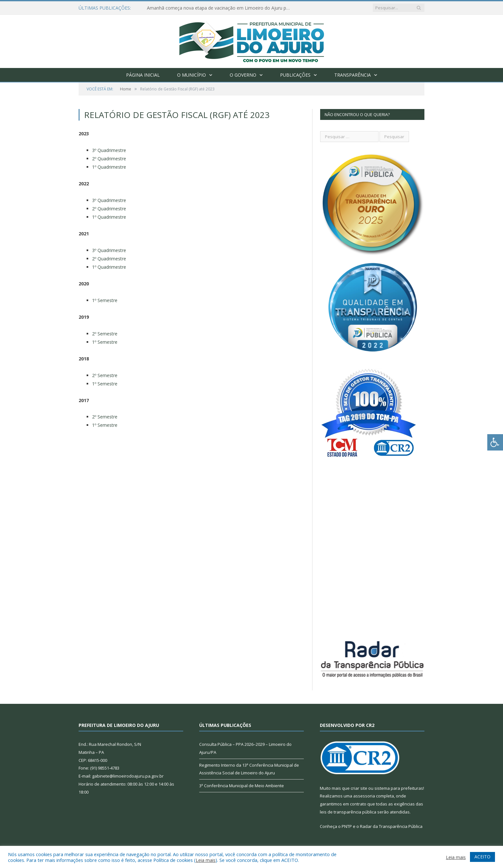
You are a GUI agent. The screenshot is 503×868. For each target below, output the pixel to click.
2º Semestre (105, 334)
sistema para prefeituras (399, 788)
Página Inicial (143, 75)
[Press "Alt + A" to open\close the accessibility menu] (495, 442)
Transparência (353, 75)
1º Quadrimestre (109, 167)
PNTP (347, 826)
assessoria (364, 796)
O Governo (243, 75)
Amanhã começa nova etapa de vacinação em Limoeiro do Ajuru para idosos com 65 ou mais (221, 8)
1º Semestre (105, 300)
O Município (192, 75)
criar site (359, 788)
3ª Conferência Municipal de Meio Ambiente (242, 786)
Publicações (295, 75)
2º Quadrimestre (109, 159)
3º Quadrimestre (109, 150)
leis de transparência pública (348, 812)
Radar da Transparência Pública (391, 826)
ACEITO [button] (482, 857)
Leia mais (206, 860)
